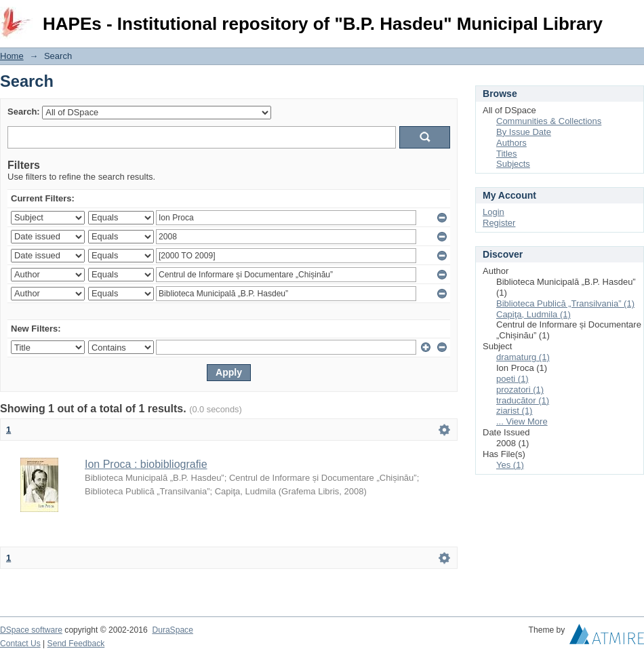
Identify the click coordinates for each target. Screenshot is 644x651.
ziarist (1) (514, 411)
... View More (522, 421)
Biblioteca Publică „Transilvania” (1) (565, 303)
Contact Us (20, 644)
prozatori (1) (520, 390)
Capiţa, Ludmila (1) (534, 314)
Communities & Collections (549, 121)
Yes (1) (510, 465)
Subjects (513, 164)
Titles (507, 154)
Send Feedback (76, 644)
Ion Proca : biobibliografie (146, 464)
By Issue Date (524, 132)
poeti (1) (512, 379)
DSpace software (31, 630)
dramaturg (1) (523, 357)
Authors (511, 143)
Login (633, 17)
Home (12, 56)
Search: (24, 112)
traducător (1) (523, 400)
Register (499, 223)
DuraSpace (172, 630)
